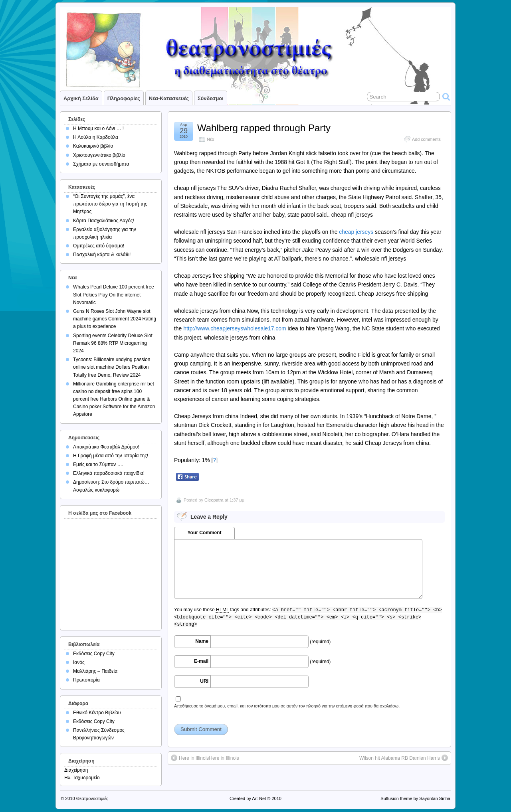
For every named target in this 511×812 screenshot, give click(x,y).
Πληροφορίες (124, 98)
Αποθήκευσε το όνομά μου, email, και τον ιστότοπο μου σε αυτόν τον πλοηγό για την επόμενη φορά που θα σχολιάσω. (287, 706)
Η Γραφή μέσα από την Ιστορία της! (111, 456)
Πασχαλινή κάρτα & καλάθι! (102, 255)
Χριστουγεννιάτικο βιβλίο (99, 155)
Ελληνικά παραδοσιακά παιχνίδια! (109, 473)
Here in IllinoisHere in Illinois (209, 758)
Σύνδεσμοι (211, 98)
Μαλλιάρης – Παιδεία (95, 671)
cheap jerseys (356, 232)
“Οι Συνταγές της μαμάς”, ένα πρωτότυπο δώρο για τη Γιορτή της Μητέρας (110, 204)
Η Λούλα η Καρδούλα (96, 137)
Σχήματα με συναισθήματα (101, 164)
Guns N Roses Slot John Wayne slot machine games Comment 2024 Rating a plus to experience (115, 319)
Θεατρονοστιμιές (92, 798)
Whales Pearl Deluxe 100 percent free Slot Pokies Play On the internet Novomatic (114, 294)
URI (204, 681)
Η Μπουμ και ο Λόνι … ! (98, 128)
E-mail (201, 661)
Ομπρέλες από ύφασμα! (99, 246)
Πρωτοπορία (86, 680)
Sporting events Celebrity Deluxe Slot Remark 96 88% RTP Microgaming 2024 (113, 343)
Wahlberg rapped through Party (264, 128)
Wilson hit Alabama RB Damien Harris (400, 758)
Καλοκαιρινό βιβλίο (93, 146)
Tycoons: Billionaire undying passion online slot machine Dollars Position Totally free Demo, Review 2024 (112, 367)
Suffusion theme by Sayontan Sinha (415, 798)
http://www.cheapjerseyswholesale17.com (235, 328)
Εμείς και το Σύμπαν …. (98, 464)
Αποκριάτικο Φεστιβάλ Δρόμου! (106, 447)
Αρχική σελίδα (81, 98)
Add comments (426, 139)
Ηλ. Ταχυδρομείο (82, 778)
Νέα (211, 139)
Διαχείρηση (76, 770)
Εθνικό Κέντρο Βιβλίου (97, 713)
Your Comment (204, 533)
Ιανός (79, 662)
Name (202, 641)
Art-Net (259, 798)
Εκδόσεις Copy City (94, 654)
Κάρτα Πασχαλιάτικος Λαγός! (104, 221)
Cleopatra (214, 500)
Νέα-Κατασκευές (169, 98)
